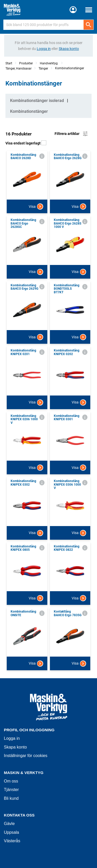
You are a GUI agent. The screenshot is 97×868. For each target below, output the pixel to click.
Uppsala (12, 832)
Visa (36, 207)
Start (9, 63)
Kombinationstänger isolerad (37, 101)
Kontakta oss (19, 815)
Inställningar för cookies (26, 756)
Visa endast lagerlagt (26, 143)
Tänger (43, 68)
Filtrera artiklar (72, 134)
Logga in (12, 738)
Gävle (9, 824)
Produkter (26, 63)
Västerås (12, 841)
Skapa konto (15, 747)
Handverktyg (49, 63)
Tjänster (11, 790)
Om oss (11, 781)
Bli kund (11, 798)
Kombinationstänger (70, 68)
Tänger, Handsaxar (18, 68)
